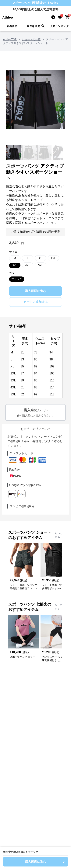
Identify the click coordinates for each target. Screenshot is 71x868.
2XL (53, 258)
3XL (15, 265)
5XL (41, 265)
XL (40, 258)
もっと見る (59, 535)
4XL (28, 265)
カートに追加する (36, 302)
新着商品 (12, 26)
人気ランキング (59, 26)
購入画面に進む (36, 291)
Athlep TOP (10, 39)
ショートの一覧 (31, 39)
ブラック (17, 279)
